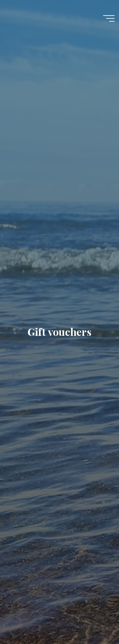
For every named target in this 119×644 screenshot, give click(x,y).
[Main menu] (109, 18)
